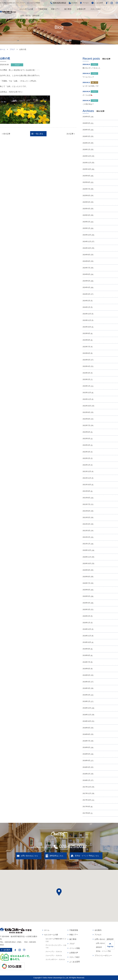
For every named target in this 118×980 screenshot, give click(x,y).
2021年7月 (86, 504)
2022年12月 (87, 393)
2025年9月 (86, 176)
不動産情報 (43, 9)
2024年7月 (86, 268)
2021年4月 (86, 524)
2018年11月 (87, 715)
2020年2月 (86, 616)
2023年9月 (86, 333)
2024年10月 (87, 248)
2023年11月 (87, 320)
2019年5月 (86, 675)
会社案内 (74, 3)
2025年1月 (86, 228)
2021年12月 (87, 472)
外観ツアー (55, 9)
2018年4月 (86, 761)
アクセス (86, 3)
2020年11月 (87, 557)
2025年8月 (86, 182)
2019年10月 (87, 642)
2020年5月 (86, 596)
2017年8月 (86, 813)
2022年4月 (86, 445)
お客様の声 (81, 9)
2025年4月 (86, 209)
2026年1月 (86, 150)
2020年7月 (86, 583)
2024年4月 (86, 287)
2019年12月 (87, 629)
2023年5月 (86, 360)
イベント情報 (75, 948)
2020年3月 (86, 610)
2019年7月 (86, 662)
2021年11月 (87, 478)
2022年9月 (86, 412)
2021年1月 (86, 544)
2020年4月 (86, 603)
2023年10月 (87, 327)
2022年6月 (86, 432)
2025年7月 (86, 189)
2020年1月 (86, 623)
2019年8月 (86, 655)
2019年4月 (86, 682)
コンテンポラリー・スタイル (55, 959)
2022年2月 (86, 458)
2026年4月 (86, 130)
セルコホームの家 (26, 9)
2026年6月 (86, 117)
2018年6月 (86, 747)
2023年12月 (87, 314)
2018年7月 (86, 741)
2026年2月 (86, 143)
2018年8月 (86, 734)
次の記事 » (71, 134)
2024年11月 (87, 242)
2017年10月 (87, 800)
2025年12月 (87, 156)
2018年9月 (86, 728)
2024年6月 (86, 274)
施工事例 (68, 9)
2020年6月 (86, 590)
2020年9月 (86, 570)
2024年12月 (87, 235)
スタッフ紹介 (96, 9)
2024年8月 (86, 261)
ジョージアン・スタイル (54, 956)
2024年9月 (86, 255)
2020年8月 (86, 577)
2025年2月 (86, 222)
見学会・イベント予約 (103, 951)
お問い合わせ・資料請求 (30, 16)
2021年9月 (86, 491)
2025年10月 (87, 169)
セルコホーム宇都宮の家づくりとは (56, 940)
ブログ (12, 49)
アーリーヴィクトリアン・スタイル (56, 946)
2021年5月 (86, 518)
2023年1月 (86, 386)
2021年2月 (86, 537)
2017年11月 (87, 793)
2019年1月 (86, 701)
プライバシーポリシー (103, 956)
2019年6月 (86, 669)
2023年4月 (86, 366)
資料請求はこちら (56, 856)
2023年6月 (86, 353)
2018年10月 (87, 721)
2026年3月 (86, 136)
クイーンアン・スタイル (54, 952)
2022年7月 (86, 425)
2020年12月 (87, 550)
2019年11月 (87, 636)
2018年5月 (86, 754)
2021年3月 (86, 531)
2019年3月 (86, 688)
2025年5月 (86, 202)
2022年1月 (86, 465)
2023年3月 (86, 373)
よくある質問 (98, 3)
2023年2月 (86, 379)
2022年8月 (86, 419)
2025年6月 (86, 196)
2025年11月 (87, 163)
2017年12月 (87, 787)
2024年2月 (86, 301)
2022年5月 (86, 439)
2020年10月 (87, 564)
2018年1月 (86, 780)
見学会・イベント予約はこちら (87, 856)
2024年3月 (86, 294)
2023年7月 (86, 347)
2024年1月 (86, 307)
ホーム (3, 49)
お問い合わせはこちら (29, 856)
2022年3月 (86, 452)
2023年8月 (86, 340)
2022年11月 (87, 399)
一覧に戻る (39, 134)
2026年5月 (86, 123)
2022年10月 (87, 406)
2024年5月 (86, 281)
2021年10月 (87, 485)
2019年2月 (86, 695)
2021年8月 (86, 498)
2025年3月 (86, 215)
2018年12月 (87, 708)
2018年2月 (86, 774)
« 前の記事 (6, 134)
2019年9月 (86, 649)
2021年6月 (86, 511)
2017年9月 (86, 807)
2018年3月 (86, 767)
